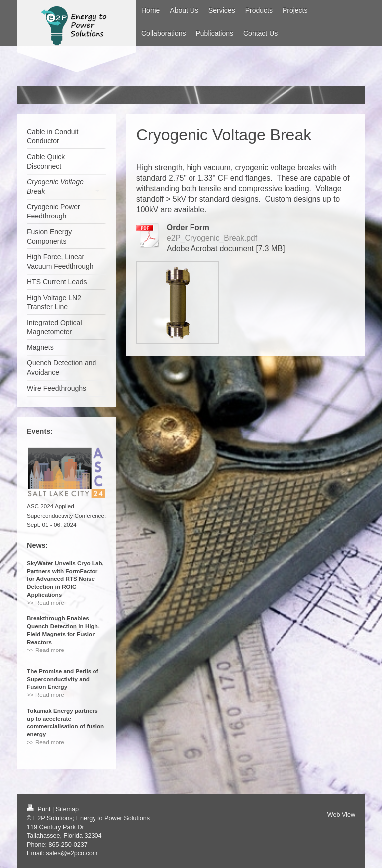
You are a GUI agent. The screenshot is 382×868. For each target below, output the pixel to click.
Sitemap (67, 809)
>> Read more (46, 602)
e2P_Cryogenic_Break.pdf (212, 238)
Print (40, 809)
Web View (341, 815)
